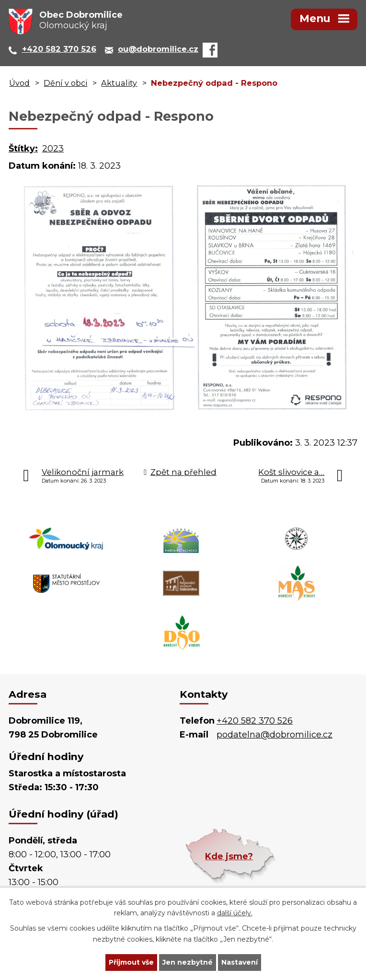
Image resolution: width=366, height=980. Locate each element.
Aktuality (119, 83)
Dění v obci (65, 83)
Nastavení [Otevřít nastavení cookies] (240, 962)
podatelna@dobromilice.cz (274, 735)
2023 (53, 149)
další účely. (235, 913)
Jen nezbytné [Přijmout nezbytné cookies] (188, 962)
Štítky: (23, 149)
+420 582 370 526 (255, 721)
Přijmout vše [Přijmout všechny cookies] (131, 962)
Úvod (19, 83)
